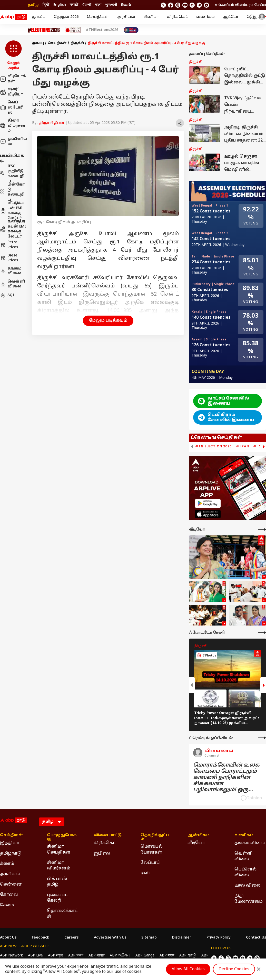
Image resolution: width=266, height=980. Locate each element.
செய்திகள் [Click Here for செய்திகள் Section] (12, 835)
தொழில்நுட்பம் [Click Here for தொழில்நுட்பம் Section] (155, 837)
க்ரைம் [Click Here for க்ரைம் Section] (7, 864)
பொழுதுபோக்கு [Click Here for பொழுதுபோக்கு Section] (62, 837)
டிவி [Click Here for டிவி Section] (145, 873)
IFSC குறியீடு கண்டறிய (12, 174)
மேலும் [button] (256, 17)
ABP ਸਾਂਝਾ (167, 956)
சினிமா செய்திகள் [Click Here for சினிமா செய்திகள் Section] (59, 849)
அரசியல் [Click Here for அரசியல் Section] (10, 874)
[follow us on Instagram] (192, 5)
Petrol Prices (9, 245)
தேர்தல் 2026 (66, 17)
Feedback (40, 938)
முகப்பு (39, 17)
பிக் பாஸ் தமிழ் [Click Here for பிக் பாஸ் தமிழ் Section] (57, 882)
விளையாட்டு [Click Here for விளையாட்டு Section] (108, 835)
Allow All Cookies (188, 969)
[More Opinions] (262, 738)
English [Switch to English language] (60, 5)
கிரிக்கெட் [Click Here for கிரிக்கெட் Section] (105, 843)
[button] (13, 55)
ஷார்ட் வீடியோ (11, 92)
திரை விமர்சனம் (13, 126)
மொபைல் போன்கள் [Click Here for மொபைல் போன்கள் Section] (152, 849)
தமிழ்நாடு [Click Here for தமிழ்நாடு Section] (11, 854)
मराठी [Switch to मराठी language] (74, 5)
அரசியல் (126, 17)
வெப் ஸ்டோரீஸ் (11, 107)
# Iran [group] (243, 446)
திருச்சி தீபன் (52, 123)
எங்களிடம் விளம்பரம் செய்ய (240, 5)
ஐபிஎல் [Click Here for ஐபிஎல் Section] (102, 854)
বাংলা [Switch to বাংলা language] (98, 5)
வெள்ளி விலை (13, 284)
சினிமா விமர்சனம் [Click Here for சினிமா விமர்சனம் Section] (59, 866)
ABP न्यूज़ (56, 956)
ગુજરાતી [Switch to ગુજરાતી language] (111, 5)
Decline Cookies (234, 969)
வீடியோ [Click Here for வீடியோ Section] (196, 843)
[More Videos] (262, 529)
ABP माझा (97, 956)
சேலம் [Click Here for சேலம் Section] (7, 905)
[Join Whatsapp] (206, 5)
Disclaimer (182, 938)
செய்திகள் (98, 17)
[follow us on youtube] (185, 5)
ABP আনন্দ (76, 956)
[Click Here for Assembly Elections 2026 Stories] (44, 30)
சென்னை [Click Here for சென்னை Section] (11, 885)
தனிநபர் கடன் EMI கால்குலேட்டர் (13, 229)
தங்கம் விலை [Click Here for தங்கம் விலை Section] (250, 843)
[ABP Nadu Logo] (13, 17)
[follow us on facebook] (171, 5)
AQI (7, 295)
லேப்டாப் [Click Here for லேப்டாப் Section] (150, 863)
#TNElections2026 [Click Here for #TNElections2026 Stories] (102, 30)
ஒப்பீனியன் (13, 141)
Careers (71, 938)
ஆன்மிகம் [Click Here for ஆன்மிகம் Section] (199, 835)
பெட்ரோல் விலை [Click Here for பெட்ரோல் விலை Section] (245, 872)
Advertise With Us (110, 938)
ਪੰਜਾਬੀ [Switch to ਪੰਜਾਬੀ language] (87, 5)
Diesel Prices (9, 258)
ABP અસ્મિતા (120, 956)
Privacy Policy (219, 938)
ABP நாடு (188, 956)
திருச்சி (77, 43)
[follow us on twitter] (163, 5)
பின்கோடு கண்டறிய (12, 192)
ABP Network (11, 956)
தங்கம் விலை (11, 271)
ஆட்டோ (231, 17)
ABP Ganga (145, 956)
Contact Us (256, 938)
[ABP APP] (208, 503)
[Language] (52, 822)
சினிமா (151, 17)
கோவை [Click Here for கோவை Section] (9, 895)
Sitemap (149, 938)
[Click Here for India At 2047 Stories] (131, 30)
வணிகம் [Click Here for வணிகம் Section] (244, 835)
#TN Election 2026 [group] (214, 446)
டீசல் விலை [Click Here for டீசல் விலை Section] (247, 886)
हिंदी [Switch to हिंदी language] (46, 5)
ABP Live (35, 956)
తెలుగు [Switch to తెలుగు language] (126, 5)
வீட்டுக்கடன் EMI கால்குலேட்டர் (12, 211)
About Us (8, 938)
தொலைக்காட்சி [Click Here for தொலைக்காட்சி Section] (62, 914)
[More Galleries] (262, 633)
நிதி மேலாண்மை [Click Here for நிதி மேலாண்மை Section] (249, 899)
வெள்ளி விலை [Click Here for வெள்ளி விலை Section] (244, 856)
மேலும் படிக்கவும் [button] (108, 321)
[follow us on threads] (178, 5)
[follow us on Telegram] (199, 5)
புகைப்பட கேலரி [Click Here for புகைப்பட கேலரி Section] (57, 898)
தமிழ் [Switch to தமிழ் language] (33, 5)
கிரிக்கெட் (178, 17)
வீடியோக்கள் (13, 79)
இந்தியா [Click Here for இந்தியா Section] (10, 843)
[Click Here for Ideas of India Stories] (73, 30)
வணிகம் (205, 17)
